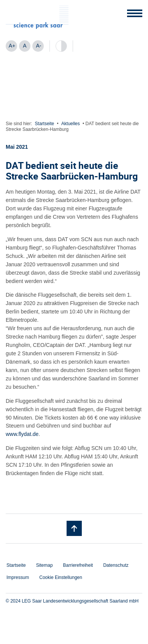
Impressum (18, 577)
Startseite (45, 124)
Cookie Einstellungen (61, 577)
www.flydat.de (22, 434)
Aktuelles (71, 124)
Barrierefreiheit (78, 565)
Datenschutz (116, 565)
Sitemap (45, 565)
